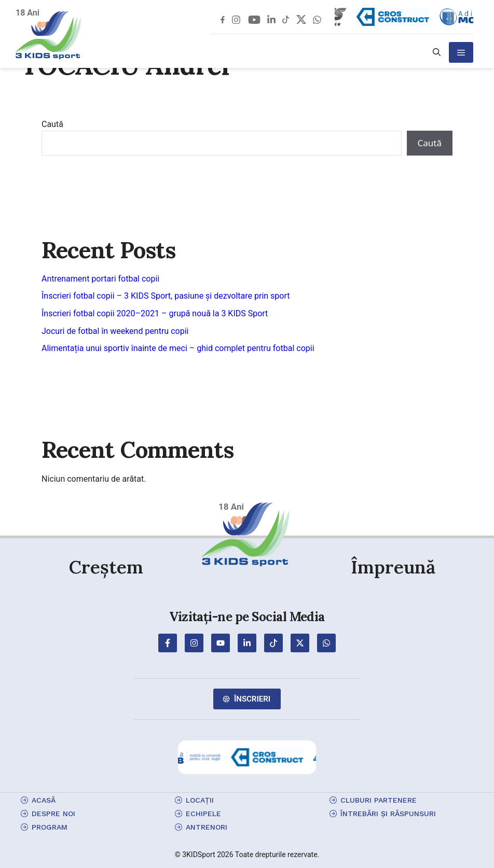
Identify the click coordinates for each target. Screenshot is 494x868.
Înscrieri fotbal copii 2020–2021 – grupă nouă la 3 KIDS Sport (155, 313)
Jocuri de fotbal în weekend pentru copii (115, 331)
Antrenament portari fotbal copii (100, 279)
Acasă (44, 800)
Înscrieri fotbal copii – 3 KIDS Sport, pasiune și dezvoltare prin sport (166, 296)
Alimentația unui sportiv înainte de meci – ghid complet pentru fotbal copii (178, 348)
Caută (52, 124)
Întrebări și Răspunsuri (388, 814)
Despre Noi (53, 814)
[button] (437, 52)
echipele (203, 814)
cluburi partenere (379, 800)
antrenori (207, 827)
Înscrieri (252, 699)
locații (200, 800)
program (50, 827)
